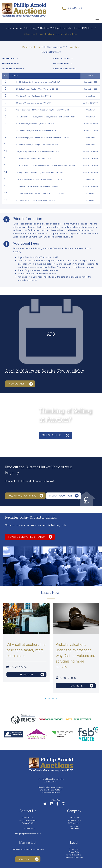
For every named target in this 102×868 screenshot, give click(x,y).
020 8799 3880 (29, 828)
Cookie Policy (74, 849)
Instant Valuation (64, 496)
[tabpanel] (26, 642)
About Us (74, 826)
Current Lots (74, 818)
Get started (55, 435)
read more (32, 675)
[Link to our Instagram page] (65, 805)
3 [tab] (53, 699)
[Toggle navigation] (97, 21)
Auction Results (74, 820)
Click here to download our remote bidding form (51, 35)
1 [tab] (46, 699)
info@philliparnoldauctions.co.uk (28, 834)
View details (21, 384)
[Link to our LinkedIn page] (53, 805)
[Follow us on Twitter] (47, 805)
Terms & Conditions (74, 855)
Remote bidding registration (30, 537)
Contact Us (74, 829)
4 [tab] (57, 699)
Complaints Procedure (74, 858)
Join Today (29, 859)
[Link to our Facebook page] (59, 805)
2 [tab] (49, 699)
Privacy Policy (74, 852)
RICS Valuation (74, 823)
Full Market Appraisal (26, 496)
